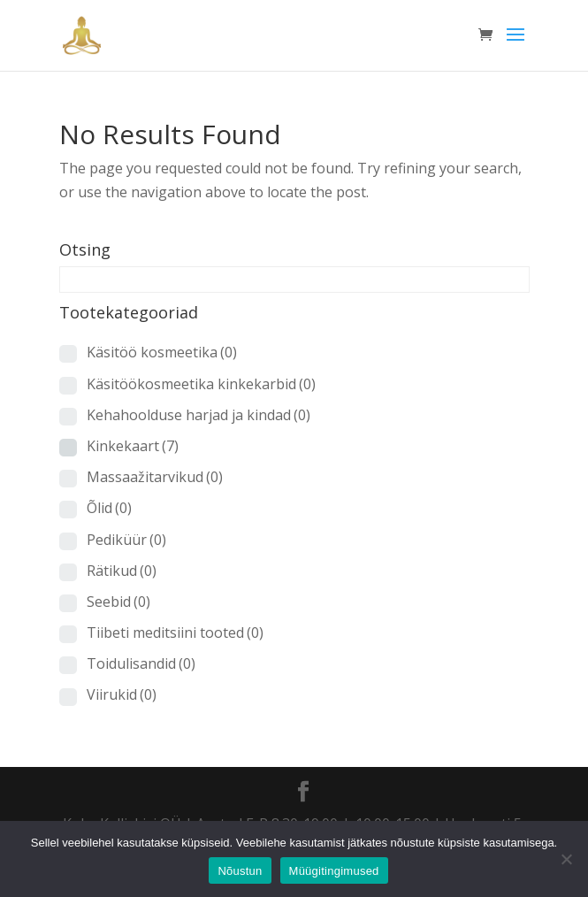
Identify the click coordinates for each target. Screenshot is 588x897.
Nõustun (240, 871)
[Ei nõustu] (566, 859)
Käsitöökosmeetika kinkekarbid (201, 384)
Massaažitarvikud (155, 477)
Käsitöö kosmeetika (162, 352)
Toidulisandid (141, 663)
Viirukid (122, 694)
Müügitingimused (334, 871)
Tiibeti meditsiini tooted (175, 632)
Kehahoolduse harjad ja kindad (199, 415)
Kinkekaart (133, 446)
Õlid (109, 508)
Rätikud (122, 571)
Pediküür (126, 540)
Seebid (118, 602)
